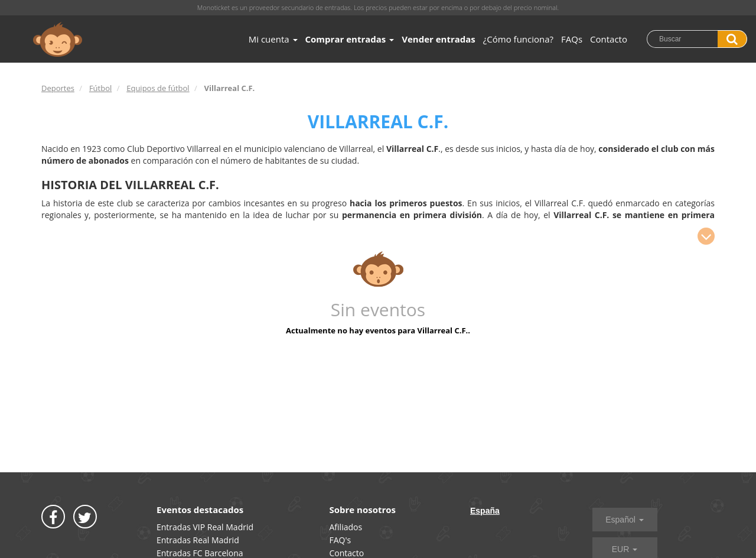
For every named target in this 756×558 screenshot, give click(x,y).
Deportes (58, 88)
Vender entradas (439, 39)
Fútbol (100, 88)
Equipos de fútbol (158, 88)
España (485, 511)
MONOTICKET (58, 40)
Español (624, 520)
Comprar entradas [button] (350, 39)
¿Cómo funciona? (518, 39)
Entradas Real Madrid (198, 540)
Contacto (609, 39)
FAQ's (340, 540)
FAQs (572, 39)
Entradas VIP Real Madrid (205, 527)
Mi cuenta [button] (273, 39)
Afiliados (346, 527)
